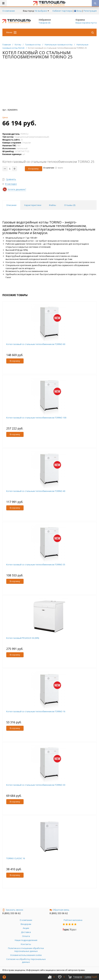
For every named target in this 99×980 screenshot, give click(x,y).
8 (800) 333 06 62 (11, 913)
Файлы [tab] (52, 205)
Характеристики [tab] (33, 205)
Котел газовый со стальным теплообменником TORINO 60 (36, 344)
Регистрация (90, 11)
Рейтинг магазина (73, 920)
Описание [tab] (11, 205)
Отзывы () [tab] (70, 205)
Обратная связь (59, 910)
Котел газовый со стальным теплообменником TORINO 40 (36, 491)
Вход (79, 11)
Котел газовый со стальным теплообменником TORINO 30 (36, 785)
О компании (9, 11)
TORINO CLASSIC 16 (16, 858)
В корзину (34, 169)
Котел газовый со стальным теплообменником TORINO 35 (36, 565)
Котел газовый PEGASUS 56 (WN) (23, 638)
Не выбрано (42, 11)
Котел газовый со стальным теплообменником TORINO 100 (36, 418)
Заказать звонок (13, 910)
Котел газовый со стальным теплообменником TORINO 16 (36, 711)
